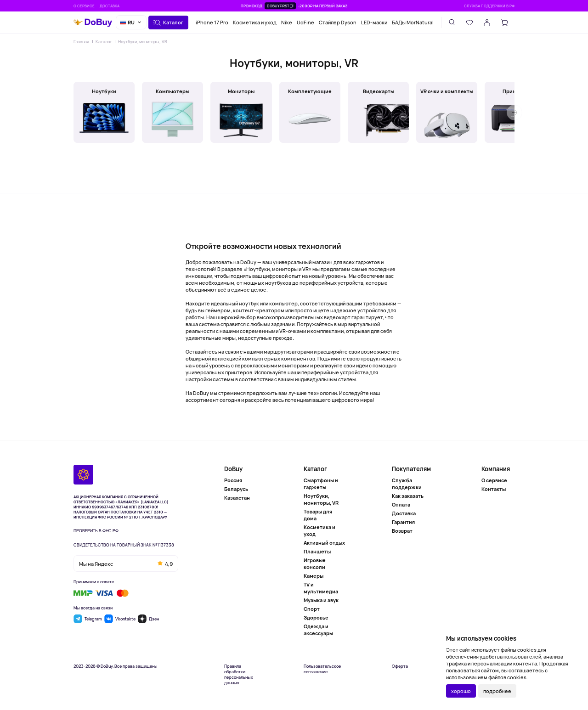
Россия (233, 480)
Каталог (104, 42)
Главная (81, 42)
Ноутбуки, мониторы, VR (143, 42)
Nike (287, 22)
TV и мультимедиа (321, 588)
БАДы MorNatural (413, 22)
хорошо (461, 691)
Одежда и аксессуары (318, 630)
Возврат (402, 531)
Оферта (400, 666)
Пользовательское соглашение (322, 669)
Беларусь (236, 489)
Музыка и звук (321, 600)
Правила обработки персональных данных (239, 675)
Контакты (494, 489)
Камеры (314, 576)
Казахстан (237, 498)
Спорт (312, 609)
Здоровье (316, 617)
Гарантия (403, 522)
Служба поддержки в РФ (489, 6)
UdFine (305, 22)
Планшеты (317, 551)
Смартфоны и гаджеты (321, 484)
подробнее (497, 691)
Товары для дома (318, 515)
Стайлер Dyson (338, 22)
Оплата (401, 504)
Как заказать (408, 496)
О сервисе (84, 6)
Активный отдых (324, 543)
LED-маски (374, 22)
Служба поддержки (407, 484)
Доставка (110, 6)
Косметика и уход (255, 22)
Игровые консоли (315, 563)
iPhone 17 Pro (212, 22)
